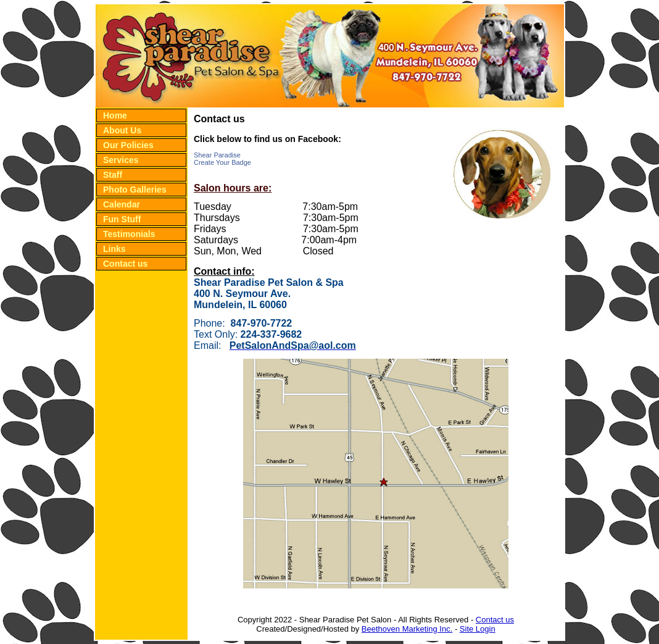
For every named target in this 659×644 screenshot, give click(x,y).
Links (114, 249)
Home (115, 115)
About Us (122, 130)
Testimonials (129, 234)
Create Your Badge (222, 162)
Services (121, 160)
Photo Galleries (135, 190)
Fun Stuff (122, 219)
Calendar (122, 204)
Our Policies (128, 145)
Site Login (478, 629)
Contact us (125, 264)
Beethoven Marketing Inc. (407, 629)
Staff (113, 175)
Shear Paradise (217, 155)
